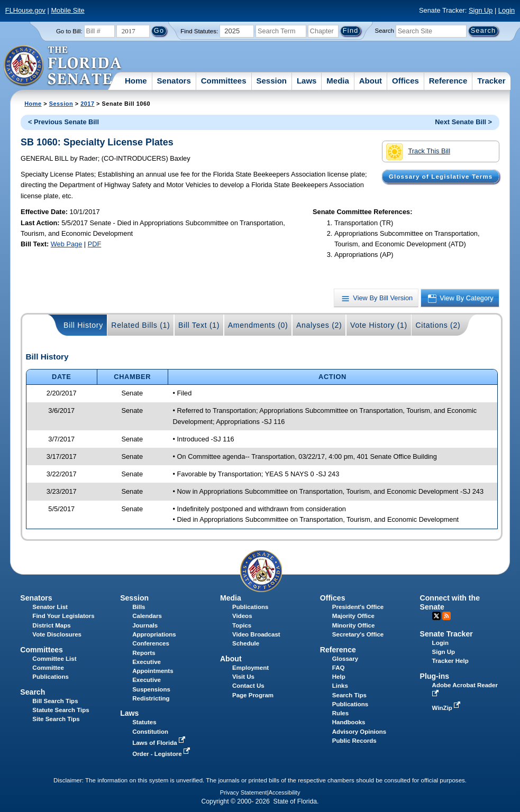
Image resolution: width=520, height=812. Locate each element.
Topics (242, 625)
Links (340, 686)
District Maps (51, 625)
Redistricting (151, 698)
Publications (250, 607)
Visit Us (243, 677)
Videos (242, 616)
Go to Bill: (69, 31)
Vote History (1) (379, 325)
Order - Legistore (162, 754)
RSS (446, 616)
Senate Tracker (446, 634)
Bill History (83, 325)
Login (507, 10)
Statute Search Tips (61, 710)
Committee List (54, 659)
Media (338, 81)
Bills (139, 607)
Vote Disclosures (57, 634)
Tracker (491, 81)
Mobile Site (67, 10)
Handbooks (349, 722)
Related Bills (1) (140, 325)
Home (136, 81)
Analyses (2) (319, 325)
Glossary (345, 659)
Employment (250, 668)
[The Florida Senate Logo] (63, 66)
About (371, 81)
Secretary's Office (358, 634)
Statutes (144, 722)
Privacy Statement (244, 792)
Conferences (151, 643)
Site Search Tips (56, 719)
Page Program (253, 695)
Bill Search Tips (55, 701)
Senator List (50, 607)
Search (385, 31)
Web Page (67, 244)
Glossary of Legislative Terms (441, 177)
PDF (95, 244)
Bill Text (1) (199, 325)
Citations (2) (438, 325)
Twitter (436, 616)
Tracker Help (450, 661)
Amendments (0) (258, 325)
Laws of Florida (160, 743)
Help (339, 677)
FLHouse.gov (25, 10)
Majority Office (353, 616)
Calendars (147, 616)
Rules (340, 713)
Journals (145, 625)
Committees (224, 81)
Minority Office (354, 625)
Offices (405, 81)
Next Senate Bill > (463, 122)
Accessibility (285, 792)
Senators (174, 81)
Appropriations (154, 634)
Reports (144, 653)
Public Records (354, 741)
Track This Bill (418, 152)
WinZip (447, 708)
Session (271, 81)
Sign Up (481, 10)
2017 (87, 104)
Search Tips (349, 695)
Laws (307, 81)
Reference (448, 81)
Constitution (150, 732)
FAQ (339, 668)
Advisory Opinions (359, 732)
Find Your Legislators (63, 616)
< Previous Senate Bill (63, 122)
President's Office (358, 607)
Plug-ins (435, 676)
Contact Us (248, 686)
